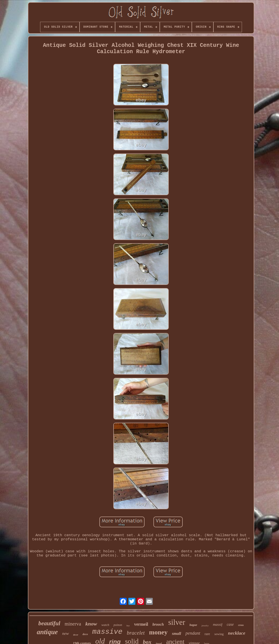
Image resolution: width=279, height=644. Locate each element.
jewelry (205, 625)
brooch (158, 624)
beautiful (49, 623)
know (91, 624)
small (177, 633)
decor (76, 635)
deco (85, 634)
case (230, 624)
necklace (237, 633)
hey (128, 625)
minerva (73, 624)
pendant (193, 633)
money (158, 632)
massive (107, 632)
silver (177, 622)
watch (105, 625)
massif (218, 625)
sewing (219, 634)
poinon (118, 625)
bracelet (136, 633)
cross (241, 625)
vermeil (141, 624)
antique (47, 632)
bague (193, 625)
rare (207, 634)
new (65, 633)
